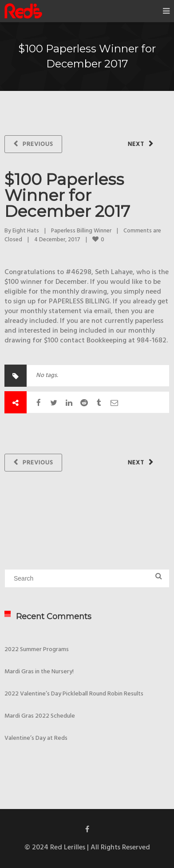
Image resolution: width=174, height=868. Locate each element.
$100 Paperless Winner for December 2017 (67, 195)
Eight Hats (26, 231)
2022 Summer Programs (37, 650)
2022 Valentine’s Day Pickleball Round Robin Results (74, 694)
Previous (38, 144)
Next (136, 144)
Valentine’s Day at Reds (36, 738)
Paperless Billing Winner (81, 231)
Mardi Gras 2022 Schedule (40, 716)
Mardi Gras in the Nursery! (39, 672)
